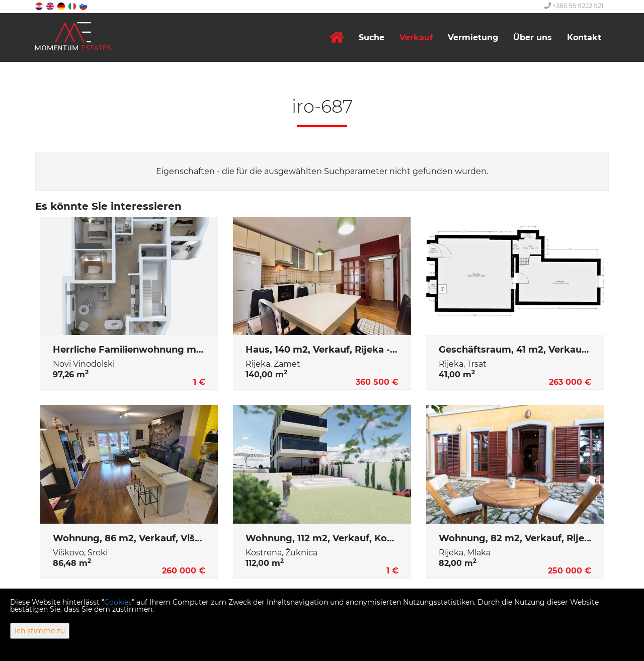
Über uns (533, 37)
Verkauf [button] (416, 37)
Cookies (118, 602)
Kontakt (584, 37)
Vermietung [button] (473, 37)
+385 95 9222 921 (574, 6)
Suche (372, 37)
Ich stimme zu (40, 631)
